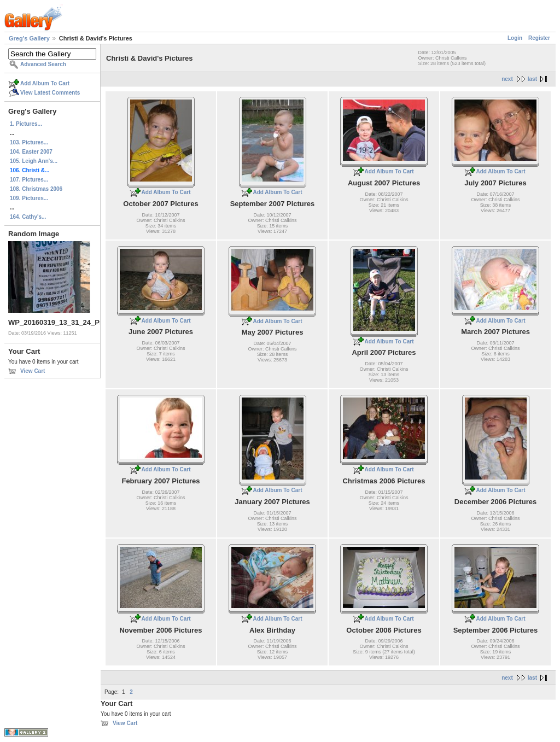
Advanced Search (43, 64)
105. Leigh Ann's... (34, 161)
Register (539, 38)
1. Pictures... (26, 124)
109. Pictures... (29, 198)
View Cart (33, 371)
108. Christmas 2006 (36, 189)
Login (515, 38)
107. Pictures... (29, 180)
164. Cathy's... (28, 217)
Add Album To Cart (45, 83)
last (532, 79)
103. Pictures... (29, 142)
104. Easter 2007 (31, 152)
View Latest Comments (50, 93)
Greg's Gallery (29, 38)
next (507, 79)
